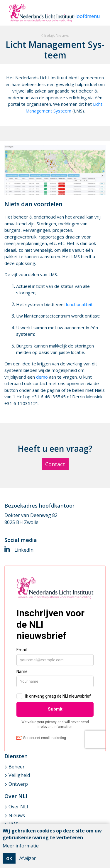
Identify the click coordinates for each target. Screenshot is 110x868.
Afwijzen (28, 859)
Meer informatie (21, 847)
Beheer (17, 767)
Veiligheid (19, 775)
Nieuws (17, 815)
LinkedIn (19, 550)
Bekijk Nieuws (55, 35)
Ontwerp (18, 784)
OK (9, 859)
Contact (55, 464)
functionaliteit (79, 304)
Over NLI (18, 807)
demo (43, 377)
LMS (13, 824)
